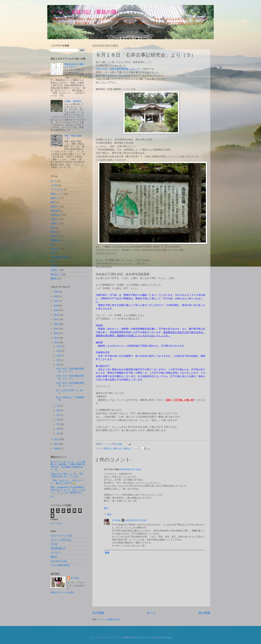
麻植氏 (54, 279)
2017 (57, 319)
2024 (57, 292)
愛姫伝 (54, 557)
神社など (118, 448)
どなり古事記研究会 (60, 565)
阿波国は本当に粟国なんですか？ (74, 65)
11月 (59, 351)
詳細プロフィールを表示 (63, 592)
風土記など (56, 274)
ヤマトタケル (57, 190)
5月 (58, 415)
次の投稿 (98, 613)
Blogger (168, 637)
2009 (57, 448)
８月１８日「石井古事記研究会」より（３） (70, 370)
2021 (57, 301)
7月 (58, 406)
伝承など (127, 448)
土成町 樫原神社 (73, 101)
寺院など (55, 236)
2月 (58, 429)
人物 (53, 253)
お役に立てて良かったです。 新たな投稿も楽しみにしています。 (67, 475)
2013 (57, 338)
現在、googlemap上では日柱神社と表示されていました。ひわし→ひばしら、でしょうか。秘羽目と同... (68, 490)
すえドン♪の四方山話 (61, 540)
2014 (57, 333)
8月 (58, 365)
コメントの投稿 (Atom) (109, 619)
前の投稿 (204, 613)
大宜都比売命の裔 (59, 257)
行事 (53, 228)
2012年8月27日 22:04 (136, 520)
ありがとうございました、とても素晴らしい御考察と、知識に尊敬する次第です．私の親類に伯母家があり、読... (68, 466)
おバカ (54, 181)
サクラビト (56, 553)
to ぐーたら (56, 523)
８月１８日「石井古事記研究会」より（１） (70, 384)
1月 (58, 433)
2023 (57, 296)
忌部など (108, 448)
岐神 (53, 202)
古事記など (56, 215)
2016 (57, 324)
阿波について (57, 194)
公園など (55, 223)
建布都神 (55, 211)
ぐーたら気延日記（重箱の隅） (86, 12)
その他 (54, 185)
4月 (58, 420)
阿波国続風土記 (58, 548)
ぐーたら (116, 520)
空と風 (54, 544)
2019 (57, 310)
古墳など (55, 219)
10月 (59, 355)
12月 (59, 346)
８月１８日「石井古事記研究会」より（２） (119, 69)
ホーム (151, 613)
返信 (106, 508)
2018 (57, 315)
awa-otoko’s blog (59, 561)
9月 (58, 360)
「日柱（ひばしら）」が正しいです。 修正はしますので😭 (67, 482)
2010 (57, 444)
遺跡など (55, 198)
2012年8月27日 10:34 (131, 469)
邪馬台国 (55, 240)
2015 (57, 329)
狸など (54, 262)
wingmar (143, 637)
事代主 (54, 232)
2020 (57, 306)
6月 (58, 410)
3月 (58, 424)
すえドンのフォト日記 (61, 536)
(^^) (52, 497)
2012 (57, 342)
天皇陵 (54, 266)
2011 (57, 439)
